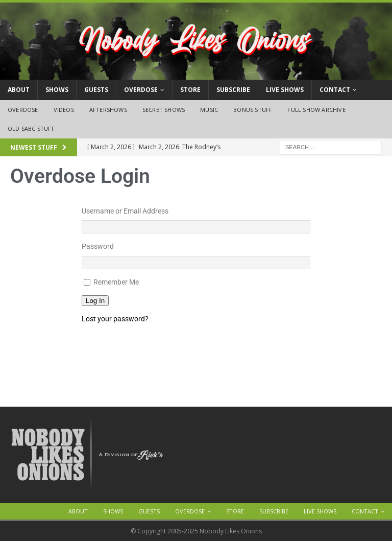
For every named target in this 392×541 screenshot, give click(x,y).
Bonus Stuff (253, 110)
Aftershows (108, 110)
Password (98, 246)
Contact (335, 90)
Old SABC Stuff (31, 128)
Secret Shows (164, 110)
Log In (95, 301)
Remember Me (116, 282)
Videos (64, 110)
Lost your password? (115, 319)
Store (190, 90)
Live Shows (285, 90)
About (19, 90)
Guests (96, 90)
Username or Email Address (125, 211)
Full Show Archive (316, 110)
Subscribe (233, 90)
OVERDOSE (141, 90)
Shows (57, 90)
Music (209, 110)
